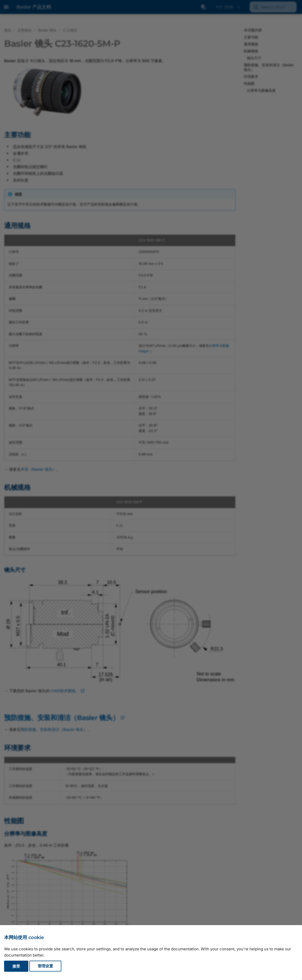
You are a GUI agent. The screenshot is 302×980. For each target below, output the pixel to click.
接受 (16, 966)
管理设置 (45, 966)
